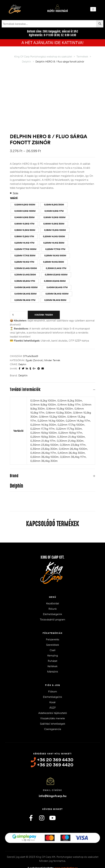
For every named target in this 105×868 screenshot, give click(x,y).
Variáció (14, 184)
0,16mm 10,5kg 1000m (60, 394)
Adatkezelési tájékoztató (53, 698)
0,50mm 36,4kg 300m (44, 446)
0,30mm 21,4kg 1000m (71, 422)
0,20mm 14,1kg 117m (78, 406)
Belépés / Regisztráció (58, 11)
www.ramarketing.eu (66, 854)
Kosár (52, 688)
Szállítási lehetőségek (53, 709)
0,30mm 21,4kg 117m (43, 426)
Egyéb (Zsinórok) (34, 346)
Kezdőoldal (53, 589)
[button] (93, 9)
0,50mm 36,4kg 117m (73, 442)
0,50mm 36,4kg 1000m (44, 442)
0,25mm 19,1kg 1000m (44, 418)
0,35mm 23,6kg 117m (73, 430)
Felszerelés (53, 625)
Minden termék (52, 346)
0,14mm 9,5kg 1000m (43, 390)
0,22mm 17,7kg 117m (42, 414)
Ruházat (52, 646)
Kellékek (52, 652)
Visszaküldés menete (52, 704)
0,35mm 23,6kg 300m (44, 434)
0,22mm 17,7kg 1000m (71, 410)
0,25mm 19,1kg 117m (70, 418)
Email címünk (52, 776)
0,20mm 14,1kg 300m (43, 410)
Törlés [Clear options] (15, 179)
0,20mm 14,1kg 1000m (51, 406)
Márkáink (53, 657)
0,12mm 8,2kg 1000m (43, 386)
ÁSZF (53, 693)
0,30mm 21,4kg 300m (70, 426)
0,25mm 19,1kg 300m (43, 422)
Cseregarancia (53, 715)
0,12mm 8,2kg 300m (70, 386)
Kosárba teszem (44, 300)
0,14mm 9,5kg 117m (69, 390)
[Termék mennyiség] (13, 300)
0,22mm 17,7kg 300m (69, 414)
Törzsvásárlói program (52, 605)
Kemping (53, 641)
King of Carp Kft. (52, 543)
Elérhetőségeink (52, 600)
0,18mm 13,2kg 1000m (52, 402)
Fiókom (53, 677)
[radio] (25, 190)
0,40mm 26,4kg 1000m (73, 434)
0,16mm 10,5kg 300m (59, 398)
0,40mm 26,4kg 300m (71, 438)
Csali (53, 636)
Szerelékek (53, 630)
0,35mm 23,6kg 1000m (44, 430)
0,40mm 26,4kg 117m (43, 438)
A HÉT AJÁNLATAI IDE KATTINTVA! (52, 43)
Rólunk (53, 594)
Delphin (22, 350)
